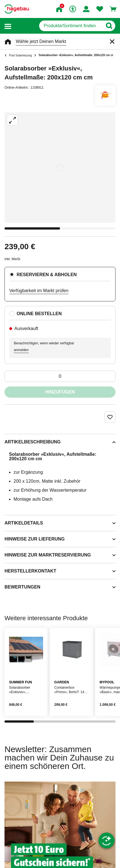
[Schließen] (112, 42)
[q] (71, 26)
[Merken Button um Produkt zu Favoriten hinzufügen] (110, 417)
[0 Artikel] (60, 376)
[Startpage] (17, 9)
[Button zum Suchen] (109, 26)
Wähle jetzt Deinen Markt (41, 41)
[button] (8, 26)
